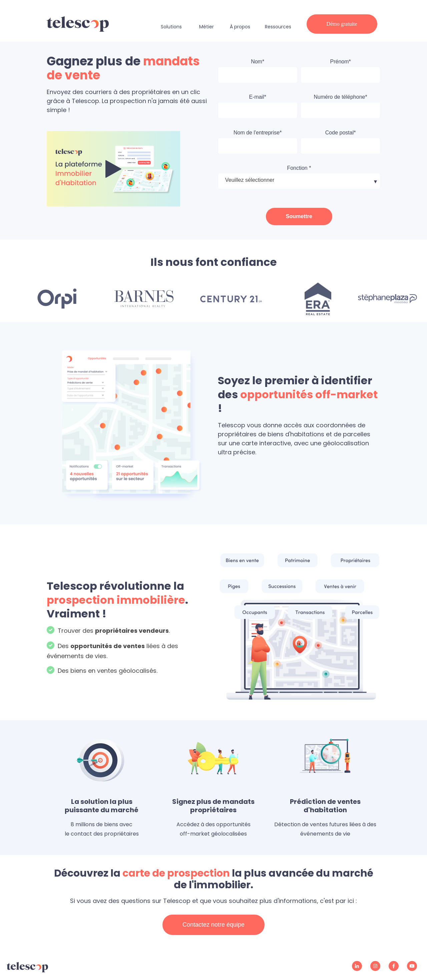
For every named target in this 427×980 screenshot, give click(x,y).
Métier (206, 27)
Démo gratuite (342, 24)
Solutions (171, 27)
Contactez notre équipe (213, 925)
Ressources (278, 27)
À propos (240, 27)
